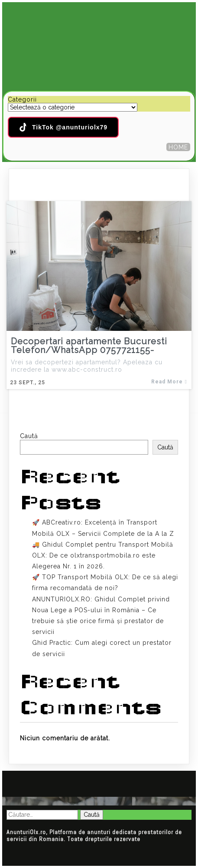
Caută (29, 436)
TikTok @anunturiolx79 (63, 127)
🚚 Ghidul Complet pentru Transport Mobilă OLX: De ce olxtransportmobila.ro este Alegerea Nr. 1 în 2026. (103, 555)
